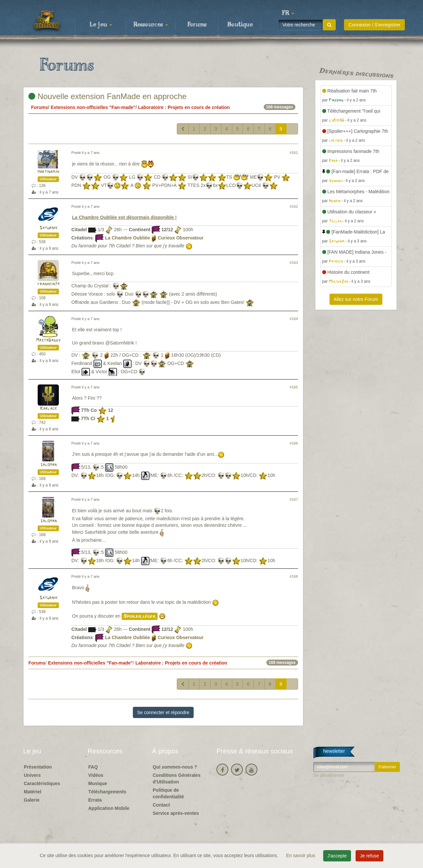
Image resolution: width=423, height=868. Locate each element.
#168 (294, 576)
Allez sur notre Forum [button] (356, 299)
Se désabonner (329, 775)
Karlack (48, 409)
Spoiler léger (140, 616)
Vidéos (96, 775)
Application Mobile (109, 808)
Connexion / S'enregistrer (374, 25)
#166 (294, 443)
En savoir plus (301, 855)
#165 (294, 387)
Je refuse (369, 856)
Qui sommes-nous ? (175, 767)
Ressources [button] (151, 25)
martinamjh (48, 172)
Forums (197, 25)
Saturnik (48, 228)
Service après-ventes (176, 813)
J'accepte (337, 856)
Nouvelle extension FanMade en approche (108, 96)
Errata (95, 800)
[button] (288, 13)
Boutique (240, 25)
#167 (294, 499)
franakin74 (48, 284)
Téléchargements (107, 792)
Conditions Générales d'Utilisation (177, 778)
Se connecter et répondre (163, 712)
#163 (294, 263)
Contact (161, 805)
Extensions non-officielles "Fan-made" (93, 107)
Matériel (33, 792)
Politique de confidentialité (168, 793)
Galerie (32, 800)
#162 (294, 206)
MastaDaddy (48, 340)
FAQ (93, 767)
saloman (48, 465)
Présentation (38, 767)
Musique (98, 783)
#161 (294, 153)
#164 (294, 319)
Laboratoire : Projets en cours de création (184, 107)
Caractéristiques (42, 783)
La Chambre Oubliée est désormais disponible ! (124, 217)
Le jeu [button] (101, 25)
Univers (32, 775)
